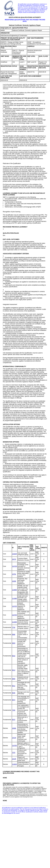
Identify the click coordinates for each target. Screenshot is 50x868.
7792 (14, 627)
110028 (14, 764)
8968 (14, 635)
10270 (14, 559)
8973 (14, 700)
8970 (14, 720)
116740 (14, 615)
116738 (14, 566)
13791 (14, 574)
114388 (14, 599)
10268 (14, 581)
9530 (14, 693)
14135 (14, 759)
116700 (14, 746)
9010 (14, 656)
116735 (14, 606)
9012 (14, 686)
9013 (14, 670)
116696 (14, 590)
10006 (14, 728)
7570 (14, 753)
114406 (14, 622)
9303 (14, 643)
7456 (14, 710)
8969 (14, 679)
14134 (14, 738)
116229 (14, 554)
